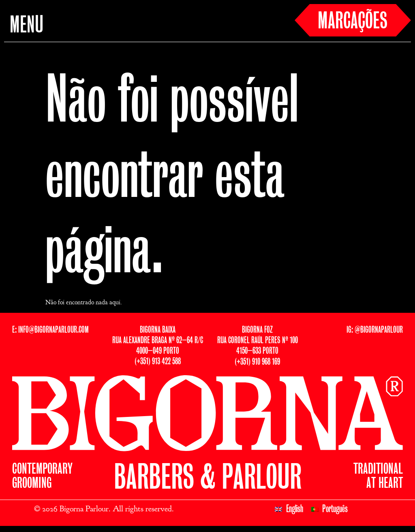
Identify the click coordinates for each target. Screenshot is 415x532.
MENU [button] (27, 26)
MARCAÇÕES (353, 22)
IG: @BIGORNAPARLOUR (375, 330)
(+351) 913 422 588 (158, 362)
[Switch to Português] (330, 509)
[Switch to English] (289, 509)
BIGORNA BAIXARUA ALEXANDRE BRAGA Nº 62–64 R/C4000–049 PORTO (158, 341)
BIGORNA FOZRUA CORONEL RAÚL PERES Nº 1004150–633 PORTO (258, 341)
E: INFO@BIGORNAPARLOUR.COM (50, 330)
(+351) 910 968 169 (257, 362)
